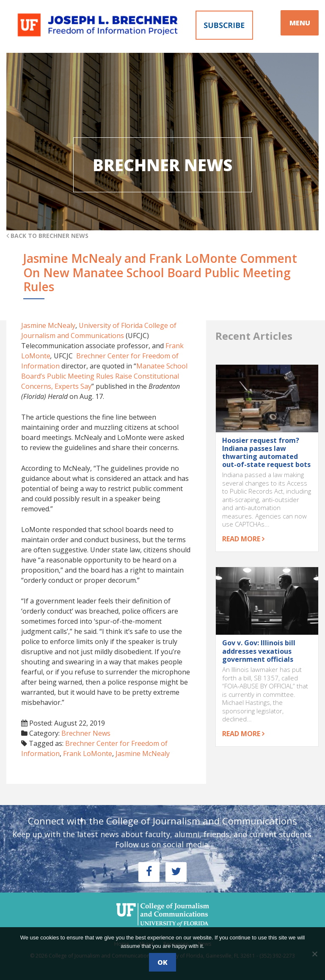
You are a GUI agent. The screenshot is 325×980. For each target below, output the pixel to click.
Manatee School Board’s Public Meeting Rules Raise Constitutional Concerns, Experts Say (104, 376)
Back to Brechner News (47, 236)
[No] (314, 954)
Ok (162, 962)
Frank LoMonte (88, 753)
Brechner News (86, 733)
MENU (300, 23)
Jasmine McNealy (48, 325)
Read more (243, 539)
